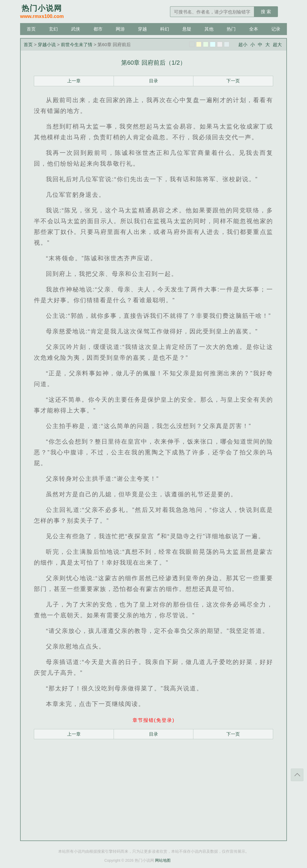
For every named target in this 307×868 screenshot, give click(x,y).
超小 (243, 44)
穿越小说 (47, 44)
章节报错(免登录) (154, 720)
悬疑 (187, 29)
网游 (120, 29)
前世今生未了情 (77, 44)
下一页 (233, 81)
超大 (277, 44)
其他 (209, 29)
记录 (276, 29)
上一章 (74, 81)
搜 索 (266, 12)
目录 (153, 81)
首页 (31, 29)
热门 (231, 29)
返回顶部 (297, 775)
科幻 (165, 29)
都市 (98, 29)
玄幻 (53, 29)
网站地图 (163, 861)
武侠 (76, 29)
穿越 (142, 29)
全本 (254, 29)
